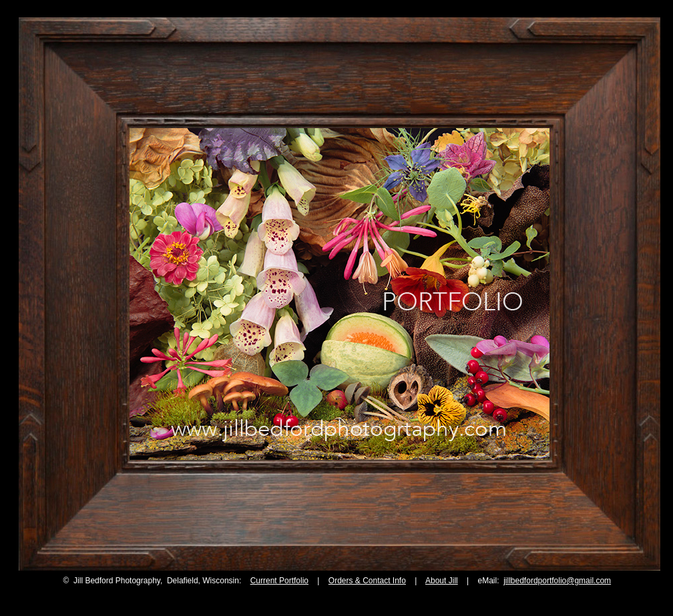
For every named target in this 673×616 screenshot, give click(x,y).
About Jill (442, 581)
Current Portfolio (279, 581)
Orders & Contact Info (367, 581)
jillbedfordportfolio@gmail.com (557, 581)
